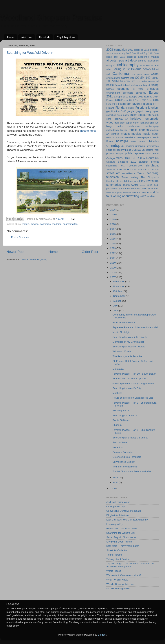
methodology (113, 130)
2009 (113, 268)
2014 (113, 243)
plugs (128, 150)
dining (155, 85)
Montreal (115, 134)
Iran (117, 123)
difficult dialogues (132, 85)
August (117, 301)
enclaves (153, 89)
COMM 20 (117, 81)
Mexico (124, 130)
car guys (137, 74)
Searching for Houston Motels (129, 347)
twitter (135, 185)
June (116, 310)
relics (119, 158)
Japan (129, 123)
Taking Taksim (114, 555)
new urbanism (115, 137)
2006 (113, 488)
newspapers (144, 137)
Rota (143, 158)
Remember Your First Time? (122, 528)
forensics (130, 108)
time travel (134, 181)
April (116, 482)
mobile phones (139, 130)
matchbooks (134, 126)
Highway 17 (121, 119)
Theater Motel (88, 131)
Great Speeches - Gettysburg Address (133, 383)
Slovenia (111, 170)
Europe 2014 (151, 97)
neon (155, 134)
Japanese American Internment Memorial (135, 327)
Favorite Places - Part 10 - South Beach (134, 374)
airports (111, 60)
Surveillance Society (124, 462)
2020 (113, 214)
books (147, 69)
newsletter (130, 137)
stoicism (155, 170)
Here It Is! (118, 447)
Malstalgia (118, 369)
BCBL (143, 66)
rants (148, 154)
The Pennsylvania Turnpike (128, 356)
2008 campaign (117, 50)
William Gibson (140, 192)
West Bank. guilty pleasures (119, 193)
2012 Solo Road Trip (116, 53)
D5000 (110, 85)
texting (134, 177)
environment (113, 93)
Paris (109, 150)
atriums (142, 61)
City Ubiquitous (66, 37)
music (146, 134)
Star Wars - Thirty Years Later (123, 546)
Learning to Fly (114, 524)
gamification (113, 111)
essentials (128, 93)
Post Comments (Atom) (34, 259)
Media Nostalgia (121, 332)
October (118, 291)
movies (35, 224)
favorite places (142, 104)
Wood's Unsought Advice (120, 584)
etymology (141, 93)
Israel (122, 123)
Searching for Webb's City (127, 388)
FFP (156, 104)
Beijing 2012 (121, 69)
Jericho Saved (120, 442)
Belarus (136, 69)
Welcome (27, 37)
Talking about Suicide (118, 559)
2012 (113, 253)
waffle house (134, 189)
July (116, 306)
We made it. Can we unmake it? (124, 575)
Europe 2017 (128, 100)
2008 (113, 272)
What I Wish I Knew (117, 580)
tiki (118, 181)
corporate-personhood (148, 81)
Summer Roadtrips (123, 452)
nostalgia (122, 141)
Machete (117, 393)
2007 (113, 277)
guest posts (123, 115)
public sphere (134, 153)
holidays (136, 119)
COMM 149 (143, 78)
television (113, 177)
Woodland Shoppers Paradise (51, 18)
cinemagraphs (113, 78)
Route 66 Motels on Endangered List (133, 398)
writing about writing (126, 196)
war (144, 188)
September (120, 296)
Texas (125, 177)
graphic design (144, 111)
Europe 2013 (136, 97)
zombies (151, 196)
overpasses (153, 146)
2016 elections (128, 57)
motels (26, 224)
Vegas (142, 185)
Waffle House (114, 571)
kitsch (136, 123)
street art (113, 173)
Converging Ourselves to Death (124, 511)
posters (149, 150)
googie (131, 111)
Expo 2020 (112, 104)
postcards (45, 224)
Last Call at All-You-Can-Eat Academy (127, 520)
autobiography (126, 65)
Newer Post (15, 252)
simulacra (152, 165)
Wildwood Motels (122, 351)
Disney (110, 89)
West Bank (153, 189)
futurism (153, 108)
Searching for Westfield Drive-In (30, 53)
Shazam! (117, 425)
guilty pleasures (140, 115)
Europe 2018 (140, 100)
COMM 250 (130, 81)
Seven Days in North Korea (121, 537)
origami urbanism (136, 146)
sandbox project (149, 162)
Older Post (90, 252)
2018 (113, 224)
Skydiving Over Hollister (119, 542)
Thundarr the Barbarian (125, 467)
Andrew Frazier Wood (118, 502)
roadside (57, 224)
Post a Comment (20, 237)
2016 (113, 234)
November (119, 286)
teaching (153, 173)
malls (120, 126)
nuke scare (138, 141)
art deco (131, 60)
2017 (113, 229)
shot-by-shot (136, 166)
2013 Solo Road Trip (137, 53)
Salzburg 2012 (127, 162)
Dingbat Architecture (118, 515)
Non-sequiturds (121, 410)
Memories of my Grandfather (128, 342)
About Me (45, 37)
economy (123, 89)
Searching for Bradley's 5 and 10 (130, 438)
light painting (147, 123)
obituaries (153, 141)
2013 (113, 248)
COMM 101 (128, 78)
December (119, 281)
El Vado (138, 89)
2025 (113, 210)
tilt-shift (124, 181)
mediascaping (152, 126)
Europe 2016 (113, 100)
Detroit (118, 85)
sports (134, 170)
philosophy (119, 150)
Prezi (156, 150)
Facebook (125, 104)
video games (119, 189)
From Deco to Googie (124, 323)
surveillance (129, 173)
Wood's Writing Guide (118, 588)
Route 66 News (121, 420)
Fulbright (141, 108)
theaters (111, 181)
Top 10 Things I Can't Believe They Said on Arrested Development (130, 565)
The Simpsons (150, 177)
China (155, 74)
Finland (110, 108)
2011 (113, 258)
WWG (143, 196)
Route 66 (152, 158)
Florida (120, 108)
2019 (113, 219)
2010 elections (135, 50)
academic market (148, 57)
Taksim (141, 173)
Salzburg (111, 162)
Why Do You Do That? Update (129, 379)
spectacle (122, 169)
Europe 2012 (121, 97)
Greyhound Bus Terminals (127, 457)
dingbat (146, 85)
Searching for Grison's (125, 415)
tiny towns (147, 181)
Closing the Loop (116, 506)
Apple (121, 61)
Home (11, 37)
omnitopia (115, 145)
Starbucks (144, 169)
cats (146, 74)
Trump (126, 185)
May (116, 477)
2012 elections (151, 50)
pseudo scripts (115, 154)
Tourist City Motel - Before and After (132, 471)
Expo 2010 (153, 100)
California (121, 74)
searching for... (71, 224)
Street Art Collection (117, 550)
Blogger (102, 635)
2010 (113, 263)
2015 (113, 239)
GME (123, 111)
